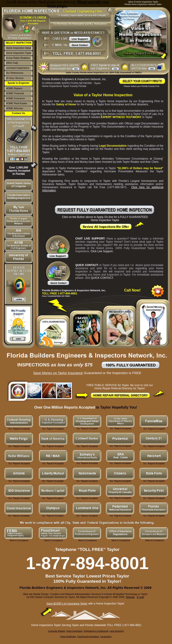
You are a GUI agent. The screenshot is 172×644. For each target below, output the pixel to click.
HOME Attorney (14, 108)
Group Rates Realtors (18, 58)
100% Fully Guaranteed (12, 64)
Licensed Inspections (17, 68)
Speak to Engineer (19, 83)
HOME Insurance (15, 98)
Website (130, 597)
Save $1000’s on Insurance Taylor (67, 604)
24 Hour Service (15, 78)
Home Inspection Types (19, 53)
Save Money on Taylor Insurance (58, 373)
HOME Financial (15, 93)
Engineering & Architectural (96, 631)
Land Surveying (117, 631)
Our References (15, 73)
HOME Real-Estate (16, 103)
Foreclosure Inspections (88, 637)
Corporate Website (57, 631)
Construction (106, 637)
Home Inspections (74, 631)
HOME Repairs (14, 88)
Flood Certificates (68, 637)
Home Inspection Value (18, 48)
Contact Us (18, 113)
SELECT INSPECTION (19, 43)
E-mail (140, 597)
